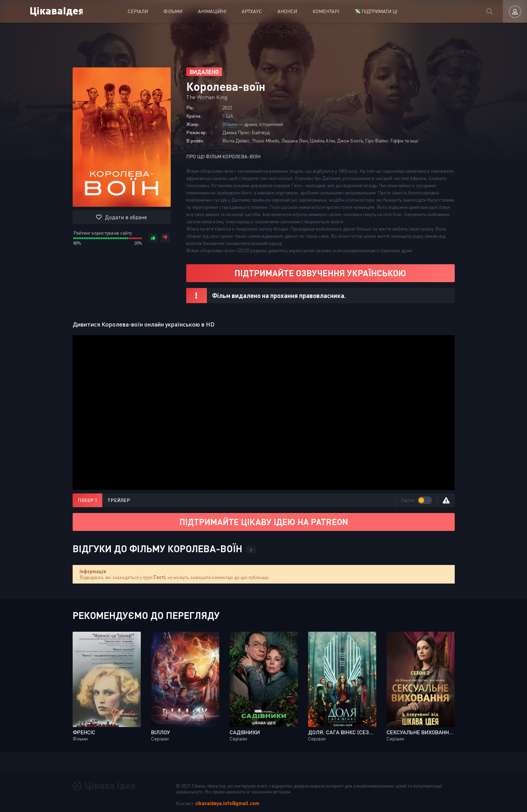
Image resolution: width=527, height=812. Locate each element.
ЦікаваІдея (56, 10)
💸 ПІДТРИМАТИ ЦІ (376, 11)
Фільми (173, 11)
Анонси (287, 11)
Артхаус (252, 11)
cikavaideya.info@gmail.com (227, 803)
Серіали (138, 11)
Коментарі (326, 11)
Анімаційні (212, 11)
